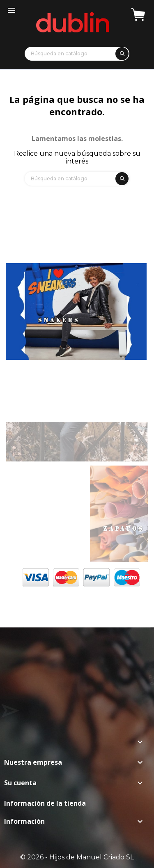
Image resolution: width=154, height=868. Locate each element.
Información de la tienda (45, 803)
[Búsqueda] (77, 54)
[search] (121, 52)
